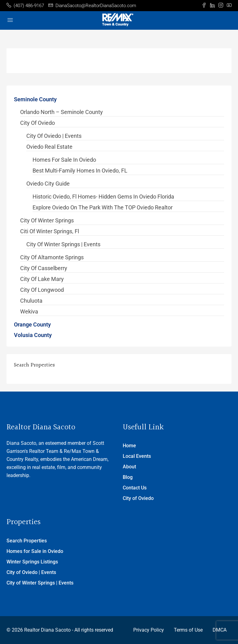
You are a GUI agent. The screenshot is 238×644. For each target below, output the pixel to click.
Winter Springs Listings (32, 562)
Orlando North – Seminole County (62, 112)
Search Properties (27, 541)
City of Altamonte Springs (52, 257)
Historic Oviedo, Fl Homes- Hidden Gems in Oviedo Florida (103, 197)
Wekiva (29, 311)
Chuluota (31, 301)
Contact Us (135, 488)
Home (129, 446)
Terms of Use (188, 630)
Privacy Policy (149, 630)
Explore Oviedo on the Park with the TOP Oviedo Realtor (103, 207)
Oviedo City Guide (48, 184)
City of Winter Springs (47, 220)
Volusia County (33, 335)
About (129, 467)
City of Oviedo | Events (54, 136)
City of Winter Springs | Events (63, 244)
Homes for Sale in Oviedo (64, 160)
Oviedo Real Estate (49, 147)
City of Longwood (42, 290)
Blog (128, 477)
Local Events (137, 456)
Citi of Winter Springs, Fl (50, 231)
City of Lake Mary (42, 279)
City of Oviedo (37, 123)
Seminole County (35, 99)
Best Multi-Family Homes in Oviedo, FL (80, 171)
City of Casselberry (44, 268)
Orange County (32, 324)
